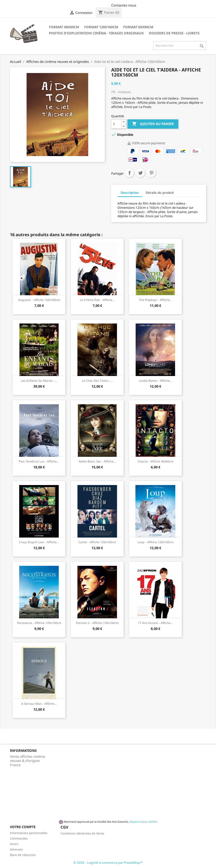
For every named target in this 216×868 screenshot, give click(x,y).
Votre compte (23, 827)
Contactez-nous (124, 5)
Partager (130, 173)
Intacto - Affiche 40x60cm (156, 461)
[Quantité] (116, 124)
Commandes (19, 838)
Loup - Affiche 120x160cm (156, 542)
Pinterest (151, 173)
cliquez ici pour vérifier (143, 822)
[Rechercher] (180, 46)
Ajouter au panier (153, 124)
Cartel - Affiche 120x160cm (97, 542)
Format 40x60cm (64, 27)
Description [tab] (130, 193)
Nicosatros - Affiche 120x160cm (39, 623)
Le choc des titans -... (97, 381)
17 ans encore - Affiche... (155, 623)
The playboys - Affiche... (155, 300)
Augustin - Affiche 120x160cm (39, 300)
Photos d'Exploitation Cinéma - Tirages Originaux (96, 33)
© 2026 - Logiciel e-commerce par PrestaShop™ (108, 863)
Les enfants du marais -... (39, 381)
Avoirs (14, 844)
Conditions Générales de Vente (82, 833)
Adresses (16, 849)
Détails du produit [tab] (160, 193)
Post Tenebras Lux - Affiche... (39, 461)
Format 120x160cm (101, 27)
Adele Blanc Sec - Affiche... (97, 461)
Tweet (140, 173)
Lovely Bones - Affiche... (156, 381)
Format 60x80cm (138, 27)
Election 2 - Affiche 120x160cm (97, 623)
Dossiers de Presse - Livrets (174, 33)
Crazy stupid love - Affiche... (39, 542)
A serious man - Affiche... (39, 704)
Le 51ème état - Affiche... (97, 300)
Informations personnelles (29, 833)
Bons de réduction (23, 855)
